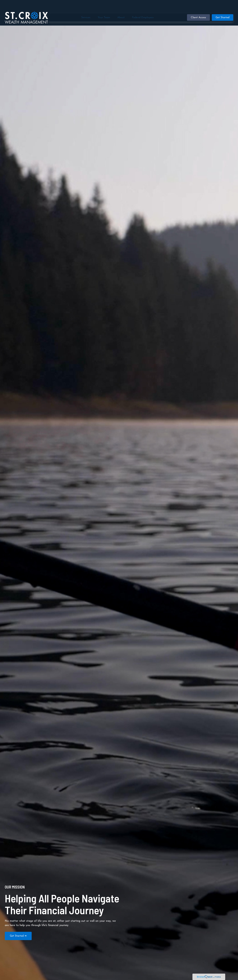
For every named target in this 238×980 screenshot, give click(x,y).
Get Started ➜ (18, 936)
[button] (86, 8)
